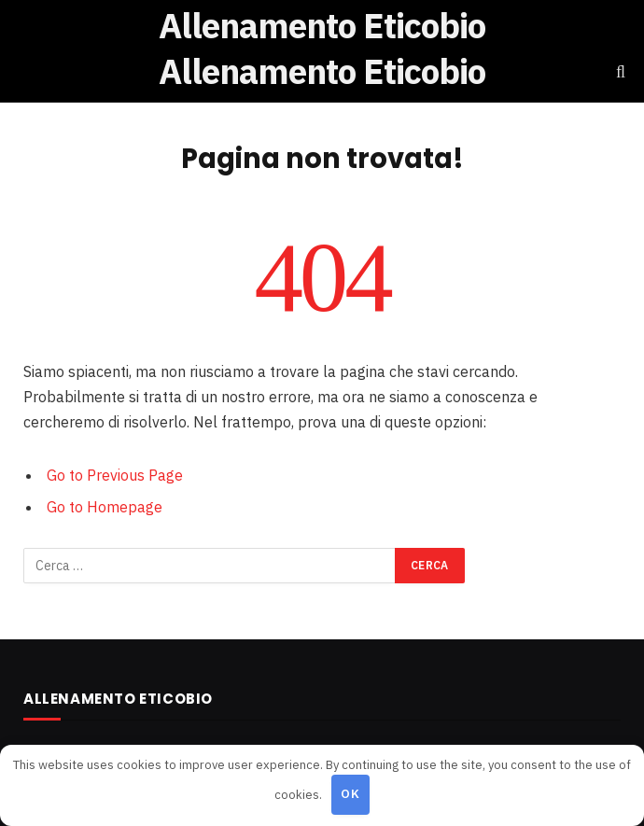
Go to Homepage (105, 507)
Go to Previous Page (115, 475)
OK (350, 794)
